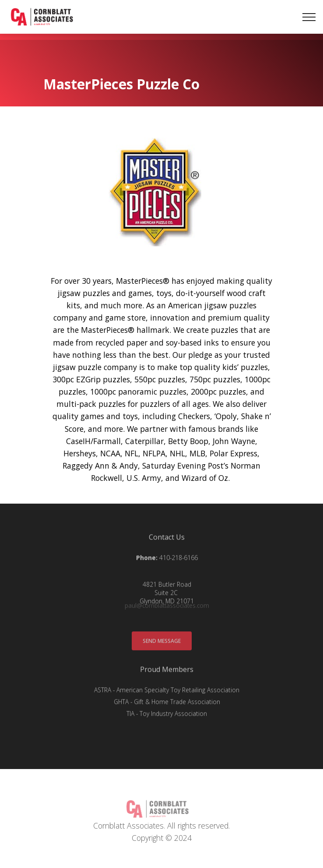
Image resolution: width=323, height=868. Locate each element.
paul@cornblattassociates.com (167, 607)
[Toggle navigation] (309, 19)
